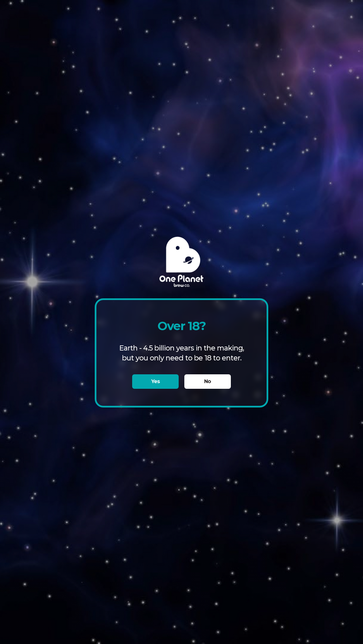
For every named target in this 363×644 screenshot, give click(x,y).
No (208, 381)
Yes (156, 381)
